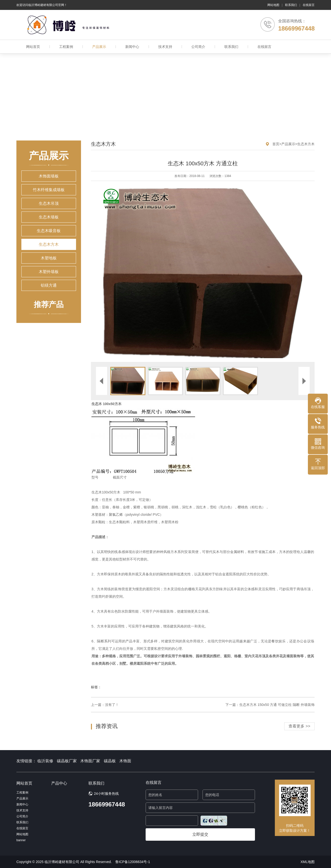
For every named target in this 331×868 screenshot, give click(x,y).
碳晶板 (110, 761)
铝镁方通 (49, 285)
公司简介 (198, 47)
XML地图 (308, 862)
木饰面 (125, 761)
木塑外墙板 (49, 272)
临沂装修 (45, 761)
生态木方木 (49, 244)
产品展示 (99, 47)
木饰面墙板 (49, 176)
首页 (276, 144)
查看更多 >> (299, 726)
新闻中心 (132, 47)
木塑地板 (49, 258)
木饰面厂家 (90, 761)
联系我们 (291, 5)
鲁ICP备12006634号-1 (133, 862)
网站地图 (273, 5)
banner (21, 840)
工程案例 (66, 47)
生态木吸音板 (49, 231)
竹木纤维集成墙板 (49, 190)
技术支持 (165, 47)
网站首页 (33, 47)
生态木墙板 (49, 217)
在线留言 (309, 5)
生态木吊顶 (49, 203)
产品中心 (59, 783)
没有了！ (112, 705)
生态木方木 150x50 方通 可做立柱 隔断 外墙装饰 (277, 705)
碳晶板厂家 (67, 761)
